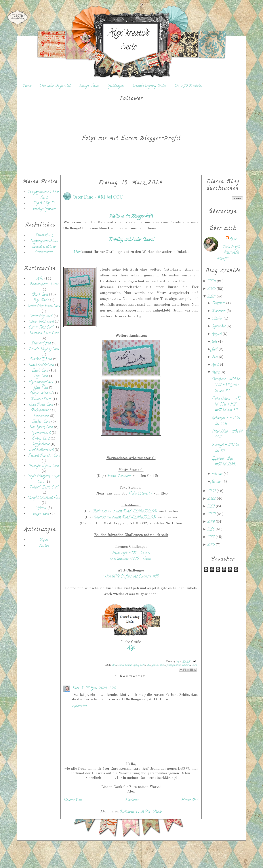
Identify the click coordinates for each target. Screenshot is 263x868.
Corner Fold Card (41, 328)
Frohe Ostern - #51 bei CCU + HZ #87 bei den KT (226, 405)
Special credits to (44, 247)
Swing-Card (41, 439)
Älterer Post (190, 800)
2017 (211, 537)
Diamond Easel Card (44, 333)
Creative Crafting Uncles (150, 86)
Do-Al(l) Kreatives (188, 86)
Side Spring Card (41, 428)
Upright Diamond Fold (44, 498)
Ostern (194, 665)
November (219, 311)
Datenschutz (44, 236)
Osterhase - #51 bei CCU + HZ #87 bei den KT (226, 385)
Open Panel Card (41, 405)
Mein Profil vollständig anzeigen (229, 253)
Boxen (44, 540)
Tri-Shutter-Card (41, 450)
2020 (212, 514)
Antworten (79, 706)
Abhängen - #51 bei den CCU (226, 421)
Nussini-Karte (41, 399)
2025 (212, 289)
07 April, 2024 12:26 (101, 688)
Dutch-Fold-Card (41, 365)
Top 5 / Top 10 (44, 204)
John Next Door (174, 665)
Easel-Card (40, 371)
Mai (215, 357)
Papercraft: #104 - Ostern (131, 553)
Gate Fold (41, 388)
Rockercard (41, 416)
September (219, 327)
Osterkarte (186, 665)
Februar (218, 474)
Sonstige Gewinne (44, 209)
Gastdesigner (116, 86)
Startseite (132, 800)
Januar (217, 482)
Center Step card (41, 316)
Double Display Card (44, 349)
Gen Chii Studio (158, 665)
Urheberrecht (44, 253)
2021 (211, 507)
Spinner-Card (41, 433)
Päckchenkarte (41, 411)
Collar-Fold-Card (41, 322)
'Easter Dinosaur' (119, 476)
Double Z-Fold (41, 360)
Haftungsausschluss (44, 241)
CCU (114, 665)
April (216, 365)
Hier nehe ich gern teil (55, 86)
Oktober (218, 319)
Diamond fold (41, 344)
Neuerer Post (73, 800)
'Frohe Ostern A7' (140, 494)
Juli (215, 342)
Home (27, 86)
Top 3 (44, 198)
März (216, 373)
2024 (212, 297)
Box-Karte (41, 300)
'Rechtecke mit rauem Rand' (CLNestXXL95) (125, 512)
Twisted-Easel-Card (44, 488)
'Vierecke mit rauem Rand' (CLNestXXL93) (125, 518)
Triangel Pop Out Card (44, 456)
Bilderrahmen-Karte (44, 285)
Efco (148, 665)
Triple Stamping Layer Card (44, 479)
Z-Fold (41, 508)
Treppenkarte (41, 445)
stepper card (41, 514)
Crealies (121, 665)
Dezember (219, 304)
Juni (215, 350)
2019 (211, 522)
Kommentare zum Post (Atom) (141, 812)
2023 (212, 491)
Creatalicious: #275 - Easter (131, 559)
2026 (212, 281)
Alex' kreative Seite (129, 41)
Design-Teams (89, 86)
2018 (211, 530)
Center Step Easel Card (44, 306)
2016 (211, 545)
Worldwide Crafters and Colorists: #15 (131, 577)
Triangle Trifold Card (44, 466)
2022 (212, 499)
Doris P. (78, 688)
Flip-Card (41, 377)
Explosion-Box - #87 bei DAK (224, 462)
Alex (233, 239)
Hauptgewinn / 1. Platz (44, 192)
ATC (40, 279)
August (217, 334)
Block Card (40, 295)
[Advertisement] (40, 614)
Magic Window (41, 394)
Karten (44, 546)
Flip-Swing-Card (41, 382)
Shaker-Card (41, 422)
